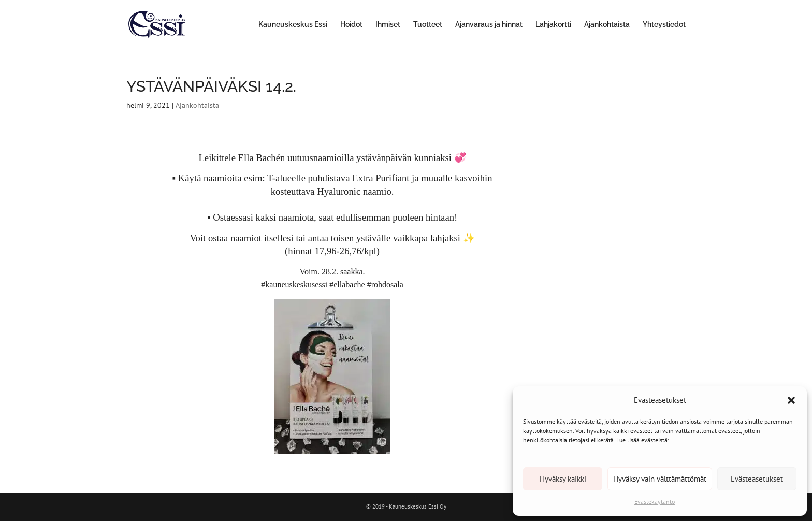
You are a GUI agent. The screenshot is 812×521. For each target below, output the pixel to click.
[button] (791, 400)
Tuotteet (428, 25)
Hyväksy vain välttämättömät (660, 479)
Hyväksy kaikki (563, 479)
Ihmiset (388, 25)
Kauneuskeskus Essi (293, 25)
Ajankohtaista (607, 25)
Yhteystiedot (664, 25)
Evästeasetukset (757, 479)
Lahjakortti (553, 25)
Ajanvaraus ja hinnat (489, 25)
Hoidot (351, 25)
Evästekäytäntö (655, 502)
